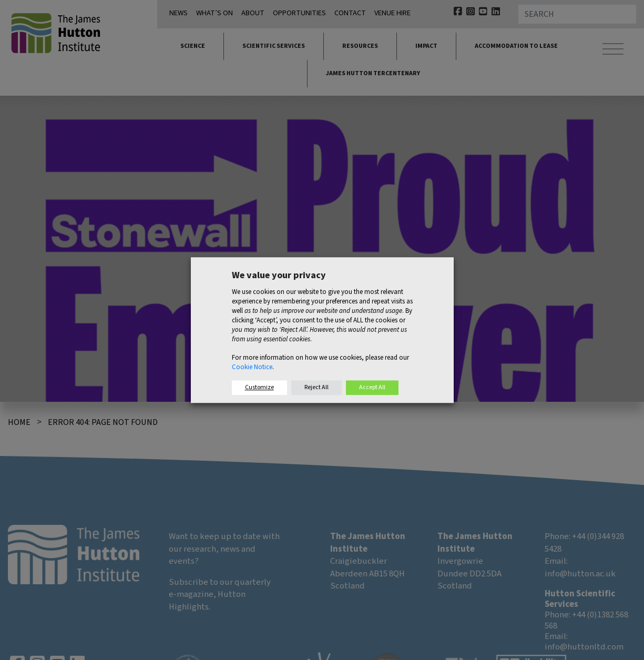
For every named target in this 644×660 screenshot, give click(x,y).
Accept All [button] (372, 387)
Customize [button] (259, 387)
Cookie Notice (252, 367)
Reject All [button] (316, 387)
